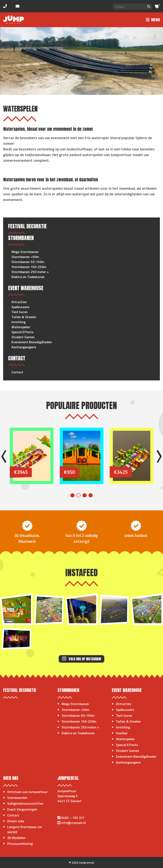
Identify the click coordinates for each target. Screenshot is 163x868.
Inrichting (19, 322)
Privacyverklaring (20, 844)
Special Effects (22, 332)
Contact (17, 372)
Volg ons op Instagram (81, 659)
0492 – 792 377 (73, 818)
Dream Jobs (16, 821)
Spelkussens (21, 307)
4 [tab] (91, 495)
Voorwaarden (17, 798)
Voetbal (122, 733)
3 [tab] (85, 495)
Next (159, 456)
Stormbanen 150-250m (29, 267)
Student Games (23, 337)
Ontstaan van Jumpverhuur (27, 792)
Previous (4, 456)
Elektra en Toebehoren (28, 277)
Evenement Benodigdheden (32, 342)
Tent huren (20, 312)
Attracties (19, 302)
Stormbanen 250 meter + (30, 272)
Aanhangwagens (24, 347)
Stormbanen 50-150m (28, 262)
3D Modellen (16, 838)
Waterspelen (21, 327)
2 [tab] (78, 495)
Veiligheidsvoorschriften (25, 803)
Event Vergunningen (22, 809)
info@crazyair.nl (73, 823)
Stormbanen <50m (25, 257)
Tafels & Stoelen (24, 317)
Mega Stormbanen (25, 252)
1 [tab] (72, 495)
